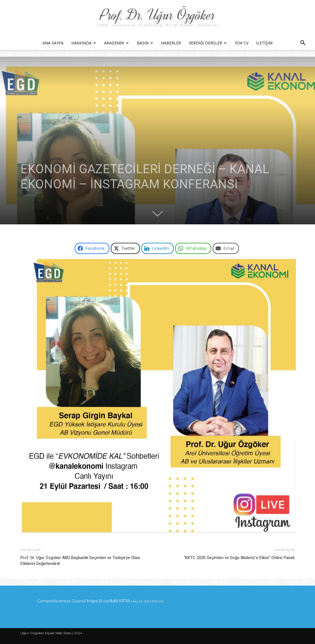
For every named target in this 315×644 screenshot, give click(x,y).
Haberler (171, 43)
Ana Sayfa (53, 43)
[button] (303, 43)
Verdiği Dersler (208, 43)
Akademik (116, 43)
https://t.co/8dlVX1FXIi (109, 601)
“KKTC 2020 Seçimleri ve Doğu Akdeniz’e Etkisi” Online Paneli (239, 558)
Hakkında (84, 43)
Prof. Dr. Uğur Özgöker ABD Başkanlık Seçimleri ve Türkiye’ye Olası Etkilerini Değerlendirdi (80, 561)
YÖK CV (242, 43)
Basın (145, 43)
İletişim (264, 43)
